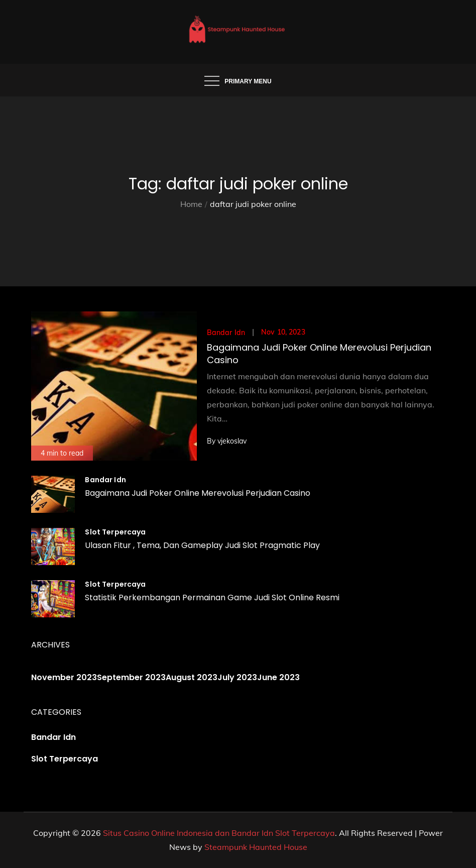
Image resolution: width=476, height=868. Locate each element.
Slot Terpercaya (115, 532)
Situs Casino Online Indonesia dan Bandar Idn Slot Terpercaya (219, 833)
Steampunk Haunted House (256, 847)
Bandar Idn (226, 333)
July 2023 (237, 677)
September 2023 (131, 677)
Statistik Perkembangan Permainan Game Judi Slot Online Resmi (212, 598)
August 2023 (192, 677)
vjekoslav (232, 441)
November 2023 (64, 677)
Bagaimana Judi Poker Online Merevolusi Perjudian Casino (198, 493)
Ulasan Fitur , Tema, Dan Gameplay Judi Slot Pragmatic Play (202, 545)
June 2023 (278, 677)
